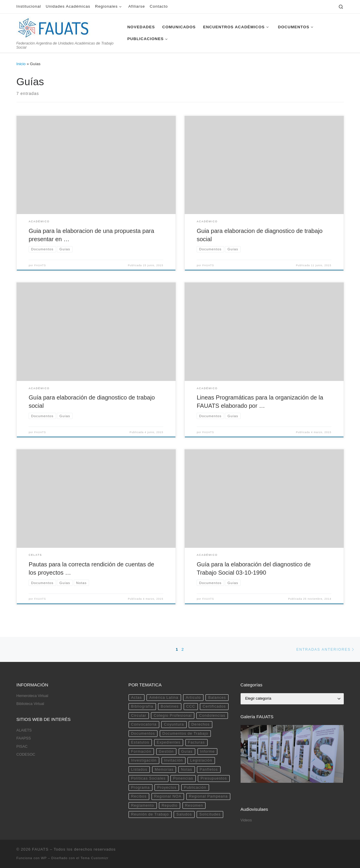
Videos (246, 820)
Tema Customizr (94, 858)
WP (44, 858)
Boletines (170, 706)
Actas (136, 698)
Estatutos (140, 742)
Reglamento (142, 805)
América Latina (164, 698)
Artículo (193, 698)
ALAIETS (24, 730)
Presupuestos (214, 778)
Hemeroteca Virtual (32, 696)
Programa (140, 788)
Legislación (201, 760)
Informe (208, 752)
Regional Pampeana (208, 796)
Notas (187, 770)
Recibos (139, 796)
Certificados (214, 706)
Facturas (196, 742)
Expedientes (169, 742)
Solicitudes (210, 814)
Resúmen (194, 805)
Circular (139, 716)
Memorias (164, 770)
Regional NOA (168, 796)
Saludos (184, 814)
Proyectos (167, 788)
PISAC (22, 747)
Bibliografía (142, 706)
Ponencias (183, 778)
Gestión (166, 752)
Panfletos (209, 770)
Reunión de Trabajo (150, 814)
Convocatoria (144, 724)
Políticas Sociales (148, 778)
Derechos (200, 724)
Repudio (170, 805)
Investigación (144, 760)
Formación (141, 752)
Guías (187, 752)
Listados (139, 770)
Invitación (174, 760)
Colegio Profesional (173, 716)
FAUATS (40, 265)
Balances (217, 698)
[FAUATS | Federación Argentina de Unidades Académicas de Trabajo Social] (54, 27)
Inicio (21, 64)
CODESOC (26, 754)
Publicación (195, 788)
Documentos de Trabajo (185, 734)
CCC (190, 706)
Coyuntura (174, 724)
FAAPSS (24, 738)
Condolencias (212, 716)
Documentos (143, 734)
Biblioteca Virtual (30, 704)
